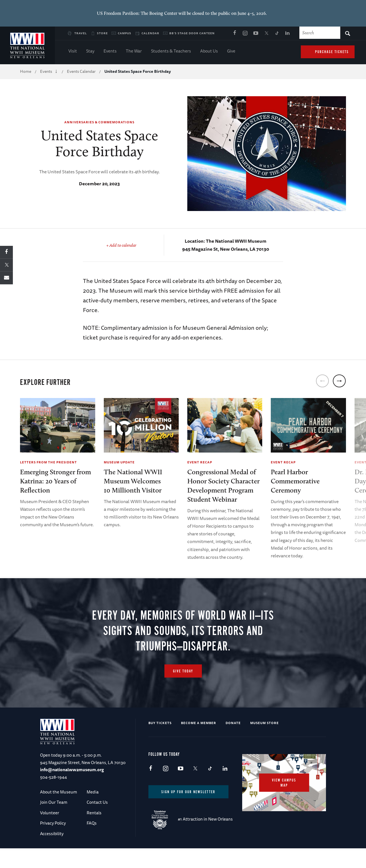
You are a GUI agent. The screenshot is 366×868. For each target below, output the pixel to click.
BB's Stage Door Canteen (192, 33)
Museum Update (119, 462)
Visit (73, 52)
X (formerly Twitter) (266, 33)
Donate (233, 731)
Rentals (94, 821)
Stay (90, 52)
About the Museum (58, 800)
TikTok (277, 33)
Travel (81, 33)
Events (110, 52)
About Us (209, 52)
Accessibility (52, 842)
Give (231, 52)
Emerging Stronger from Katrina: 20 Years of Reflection (55, 481)
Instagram (245, 33)
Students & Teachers (171, 52)
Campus (125, 33)
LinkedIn (287, 33)
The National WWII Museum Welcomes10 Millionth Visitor (133, 481)
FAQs (92, 831)
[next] (339, 381)
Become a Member (199, 731)
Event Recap (200, 462)
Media (93, 800)
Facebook (234, 33)
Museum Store (264, 731)
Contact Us (97, 811)
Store (102, 33)
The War (134, 52)
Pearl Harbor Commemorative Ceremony (295, 481)
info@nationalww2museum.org (72, 778)
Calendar (150, 33)
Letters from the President (48, 462)
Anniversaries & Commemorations (99, 122)
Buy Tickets (160, 731)
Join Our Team (54, 811)
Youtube (256, 33)
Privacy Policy (53, 831)
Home (26, 71)
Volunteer (50, 821)
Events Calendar (81, 71)
